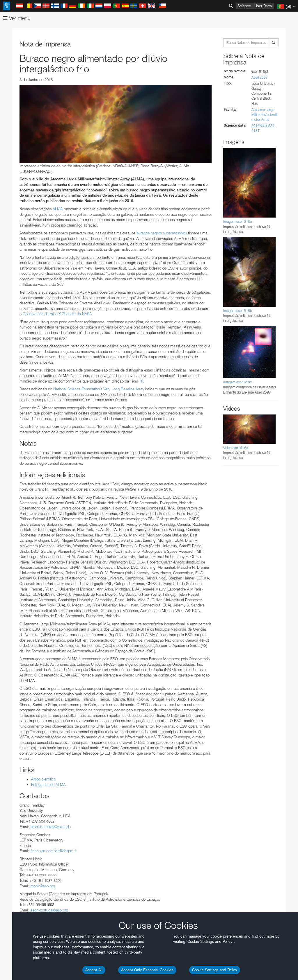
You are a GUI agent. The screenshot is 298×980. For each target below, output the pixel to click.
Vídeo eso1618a (236, 448)
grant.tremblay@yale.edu (51, 827)
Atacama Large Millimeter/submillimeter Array (264, 115)
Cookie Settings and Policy (215, 970)
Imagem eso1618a (237, 221)
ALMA (58, 209)
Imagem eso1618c (237, 382)
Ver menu (17, 18)
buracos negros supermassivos (162, 233)
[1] (141, 381)
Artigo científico (44, 779)
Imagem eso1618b (238, 311)
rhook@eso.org (43, 886)
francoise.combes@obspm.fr (54, 851)
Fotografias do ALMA (48, 785)
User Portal (264, 6)
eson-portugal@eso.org (49, 910)
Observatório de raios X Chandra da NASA (57, 314)
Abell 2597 (260, 77)
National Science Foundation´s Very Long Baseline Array (99, 389)
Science (244, 6)
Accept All (94, 970)
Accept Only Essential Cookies (147, 970)
